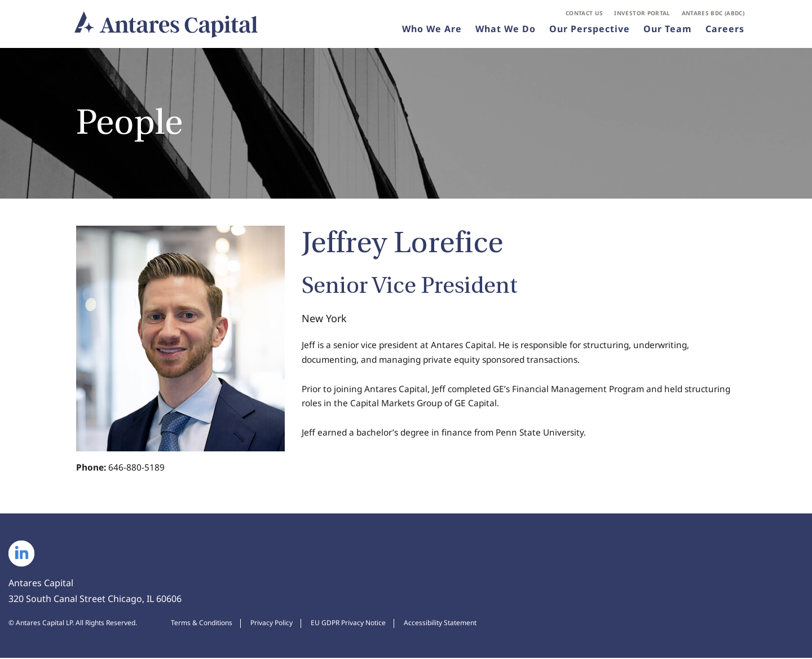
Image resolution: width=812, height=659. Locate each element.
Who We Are (432, 30)
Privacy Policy (272, 624)
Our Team (668, 30)
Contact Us (584, 15)
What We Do (506, 30)
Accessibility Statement (440, 624)
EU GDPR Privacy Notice (348, 624)
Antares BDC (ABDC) (713, 15)
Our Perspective (590, 30)
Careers (725, 30)
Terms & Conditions (202, 624)
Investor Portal (642, 15)
